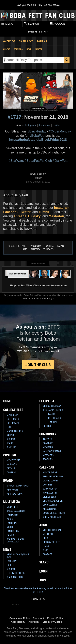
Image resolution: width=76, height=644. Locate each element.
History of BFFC (51, 542)
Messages (48, 455)
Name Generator (52, 451)
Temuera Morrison (53, 477)
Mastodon (56, 216)
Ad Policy (34, 622)
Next (29, 49)
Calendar (47, 467)
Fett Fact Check (16, 573)
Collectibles (13, 410)
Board (8, 481)
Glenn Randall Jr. (53, 501)
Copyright (38, 618)
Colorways (13, 423)
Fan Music (12, 515)
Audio (10, 519)
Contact (48, 554)
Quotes (47, 426)
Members (48, 447)
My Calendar (50, 473)
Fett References (52, 418)
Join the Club (38, 365)
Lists (9, 427)
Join (43, 580)
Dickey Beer (49, 497)
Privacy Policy (55, 618)
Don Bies (47, 485)
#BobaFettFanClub (38, 161)
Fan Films (12, 523)
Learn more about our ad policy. (37, 298)
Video (10, 527)
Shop (45, 550)
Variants (12, 464)
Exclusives (13, 561)
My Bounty (13, 415)
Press (46, 538)
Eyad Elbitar (50, 505)
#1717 (14, 117)
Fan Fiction (13, 531)
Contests (48, 443)
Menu (7, 24)
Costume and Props (54, 513)
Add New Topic (15, 494)
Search (31, 24)
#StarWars (16, 161)
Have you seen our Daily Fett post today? (38, 5)
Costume (10, 455)
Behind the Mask (52, 406)
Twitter (57, 125)
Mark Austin (50, 493)
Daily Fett (12, 507)
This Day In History (53, 410)
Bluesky (34, 216)
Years (10, 443)
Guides (10, 565)
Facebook (44, 125)
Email (61, 246)
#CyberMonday (60, 131)
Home (7, 401)
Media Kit (48, 534)
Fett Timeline (50, 422)
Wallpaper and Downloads (15, 540)
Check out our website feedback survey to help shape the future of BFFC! (38, 590)
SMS (25, 249)
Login (43, 571)
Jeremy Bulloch (52, 517)
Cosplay (11, 473)
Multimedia (12, 502)
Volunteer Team (52, 530)
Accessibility (18, 622)
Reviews (11, 439)
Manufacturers (15, 431)
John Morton (50, 489)
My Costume (13, 460)
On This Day (26, 41)
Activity (47, 439)
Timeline (11, 447)
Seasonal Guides (16, 577)
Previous (18, 49)
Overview (9, 41)
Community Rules (20, 618)
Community (48, 434)
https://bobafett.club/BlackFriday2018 (38, 140)
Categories (13, 419)
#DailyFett (60, 161)
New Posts (12, 490)
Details (11, 469)
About (44, 525)
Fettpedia (47, 401)
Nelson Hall (50, 509)
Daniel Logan (50, 481)
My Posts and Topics (18, 486)
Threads (20, 216)
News (7, 550)
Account (58, 24)
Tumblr (44, 212)
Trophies (48, 459)
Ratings (11, 435)
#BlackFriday (37, 131)
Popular (42, 41)
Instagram (30, 125)
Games (10, 535)
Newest (39, 49)
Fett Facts (49, 414)
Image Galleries (16, 511)
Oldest (6, 49)
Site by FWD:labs (52, 622)
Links (46, 546)
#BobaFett (37, 136)
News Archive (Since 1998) (18, 556)
